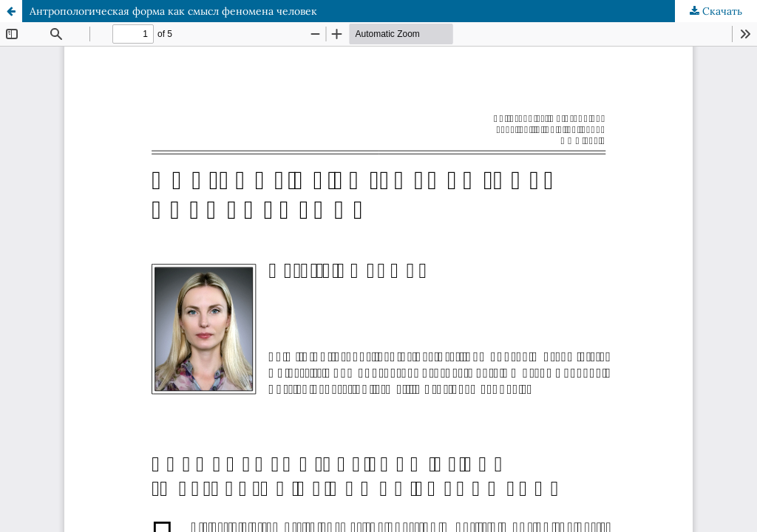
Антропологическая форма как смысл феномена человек (173, 11)
